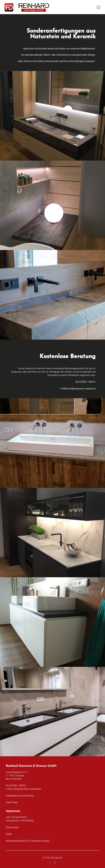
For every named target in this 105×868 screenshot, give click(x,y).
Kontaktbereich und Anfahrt (20, 796)
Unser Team (12, 802)
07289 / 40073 (18, 785)
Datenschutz (12, 827)
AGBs (9, 834)
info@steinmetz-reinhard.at (27, 789)
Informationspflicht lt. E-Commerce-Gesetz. (28, 841)
